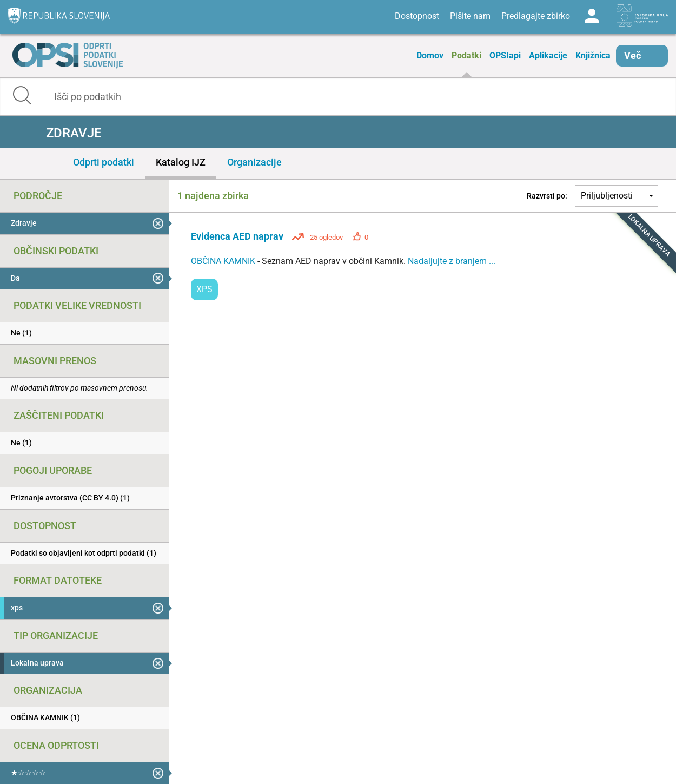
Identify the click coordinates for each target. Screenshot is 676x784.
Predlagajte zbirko (536, 16)
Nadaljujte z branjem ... (452, 261)
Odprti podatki (104, 162)
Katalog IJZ (181, 162)
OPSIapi (505, 55)
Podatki (466, 55)
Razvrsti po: (547, 196)
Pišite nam (470, 16)
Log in (592, 16)
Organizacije (254, 162)
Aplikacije (548, 55)
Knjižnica (593, 55)
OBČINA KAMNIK (224, 261)
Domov (430, 55)
